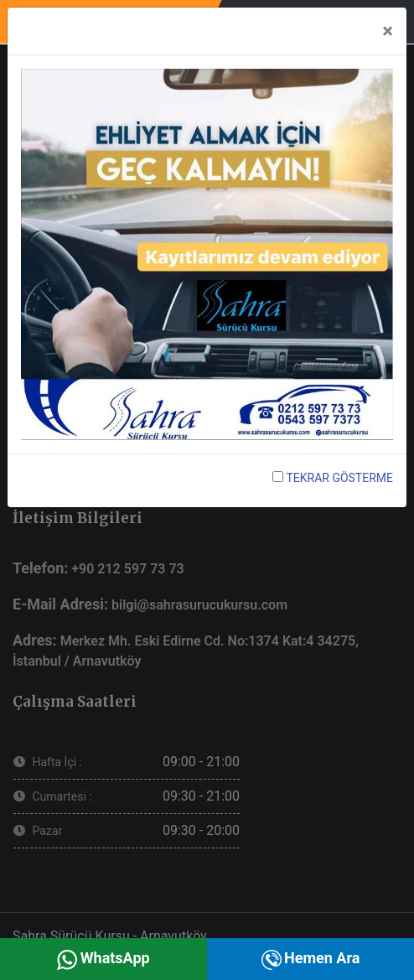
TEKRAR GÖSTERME (333, 478)
